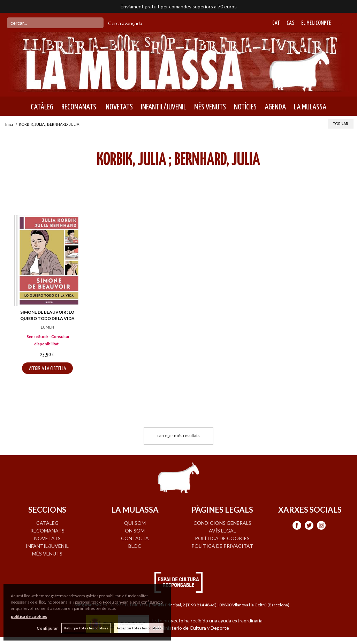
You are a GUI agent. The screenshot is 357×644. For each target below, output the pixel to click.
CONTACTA (135, 538)
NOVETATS (119, 107)
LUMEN (47, 327)
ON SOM (135, 531)
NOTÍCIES (245, 107)
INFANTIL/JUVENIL (164, 107)
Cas (290, 23)
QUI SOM (135, 523)
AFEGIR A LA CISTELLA (47, 369)
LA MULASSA (310, 107)
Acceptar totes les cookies (139, 628)
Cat (276, 23)
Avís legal (222, 531)
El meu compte (316, 23)
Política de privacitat (222, 546)
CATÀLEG (42, 107)
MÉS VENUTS (210, 107)
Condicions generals (222, 523)
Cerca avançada (125, 23)
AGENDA (275, 107)
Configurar (47, 628)
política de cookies (29, 616)
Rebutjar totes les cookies (86, 628)
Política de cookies (222, 538)
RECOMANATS (79, 107)
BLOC (135, 546)
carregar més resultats (178, 435)
